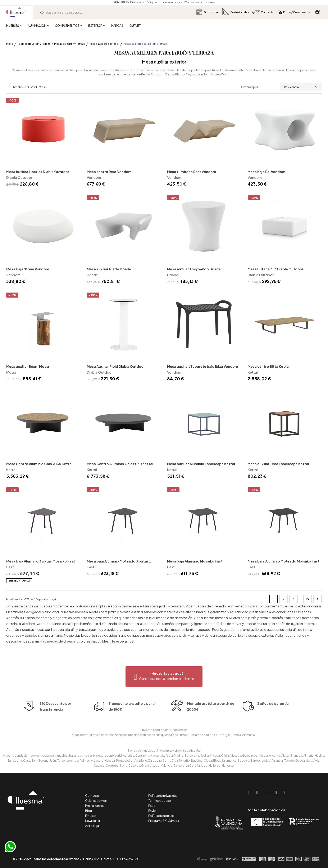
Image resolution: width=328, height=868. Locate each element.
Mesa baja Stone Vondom (28, 269)
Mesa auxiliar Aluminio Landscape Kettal (201, 464)
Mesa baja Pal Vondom (266, 172)
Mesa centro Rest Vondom (109, 172)
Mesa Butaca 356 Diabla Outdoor (276, 269)
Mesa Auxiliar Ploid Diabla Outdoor (116, 366)
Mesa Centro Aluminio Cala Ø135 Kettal (39, 464)
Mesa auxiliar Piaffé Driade (109, 269)
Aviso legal (92, 826)
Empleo (90, 816)
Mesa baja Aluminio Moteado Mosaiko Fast (284, 561)
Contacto (92, 795)
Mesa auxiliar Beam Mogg (28, 366)
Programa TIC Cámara (164, 821)
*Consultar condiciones (199, 2)
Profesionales (95, 806)
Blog (88, 811)
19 (308, 599)
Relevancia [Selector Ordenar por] (301, 87)
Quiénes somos (96, 801)
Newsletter (93, 821)
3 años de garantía (273, 716)
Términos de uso (160, 801)
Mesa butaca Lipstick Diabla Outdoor (38, 172)
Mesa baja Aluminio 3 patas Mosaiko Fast (41, 561)
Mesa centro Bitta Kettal (269, 366)
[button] (164, 677)
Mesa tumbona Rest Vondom (192, 172)
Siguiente (318, 599)
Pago (152, 806)
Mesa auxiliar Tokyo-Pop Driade (194, 269)
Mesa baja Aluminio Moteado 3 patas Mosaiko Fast (118, 562)
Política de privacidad (163, 795)
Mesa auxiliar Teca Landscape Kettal (278, 464)
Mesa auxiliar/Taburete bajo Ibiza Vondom (203, 366)
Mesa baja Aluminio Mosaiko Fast (195, 561)
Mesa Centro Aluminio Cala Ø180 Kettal (120, 464)
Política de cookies (161, 816)
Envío (152, 811)
